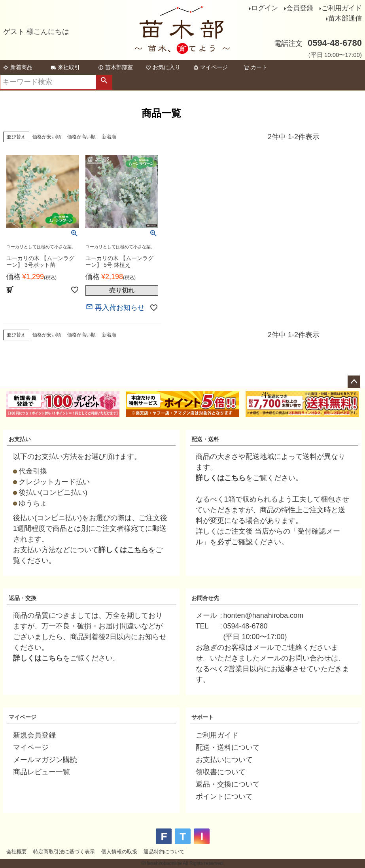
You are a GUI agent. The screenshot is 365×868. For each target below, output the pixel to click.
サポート (202, 717)
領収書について (221, 772)
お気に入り (163, 67)
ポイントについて (224, 796)
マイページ (210, 67)
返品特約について (164, 852)
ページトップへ (354, 382)
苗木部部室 (115, 67)
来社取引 (65, 67)
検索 (104, 82)
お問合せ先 (205, 598)
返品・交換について (228, 784)
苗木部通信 (345, 18)
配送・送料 (205, 439)
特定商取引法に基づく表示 (64, 852)
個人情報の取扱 (119, 852)
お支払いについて (224, 760)
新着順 (109, 137)
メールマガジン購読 (45, 760)
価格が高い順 (81, 137)
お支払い (20, 439)
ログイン (265, 8)
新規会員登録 (34, 735)
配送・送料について (228, 747)
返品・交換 (23, 598)
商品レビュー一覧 (42, 772)
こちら (138, 550)
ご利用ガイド (342, 8)
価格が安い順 (47, 137)
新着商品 (18, 67)
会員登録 (300, 8)
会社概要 (17, 852)
